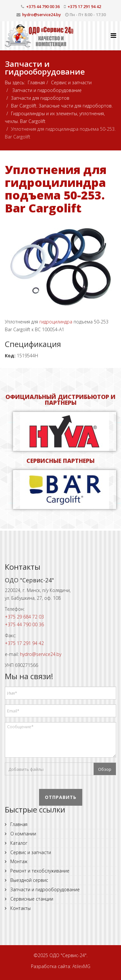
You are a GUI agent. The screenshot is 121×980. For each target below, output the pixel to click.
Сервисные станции (31, 899)
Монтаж (18, 861)
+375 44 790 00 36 (43, 7)
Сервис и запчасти (71, 82)
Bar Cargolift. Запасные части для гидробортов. (62, 106)
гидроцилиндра (56, 322)
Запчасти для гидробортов (40, 98)
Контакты (20, 908)
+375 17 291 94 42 (84, 7)
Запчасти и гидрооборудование (46, 90)
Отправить (61, 797)
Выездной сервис (29, 880)
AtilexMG (81, 966)
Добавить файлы (26, 769)
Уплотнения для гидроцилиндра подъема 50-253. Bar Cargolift (56, 189)
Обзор (105, 769)
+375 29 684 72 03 (24, 617)
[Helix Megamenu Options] (113, 35)
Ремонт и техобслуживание (39, 871)
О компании (23, 834)
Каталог (18, 843)
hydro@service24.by (42, 15)
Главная (36, 82)
